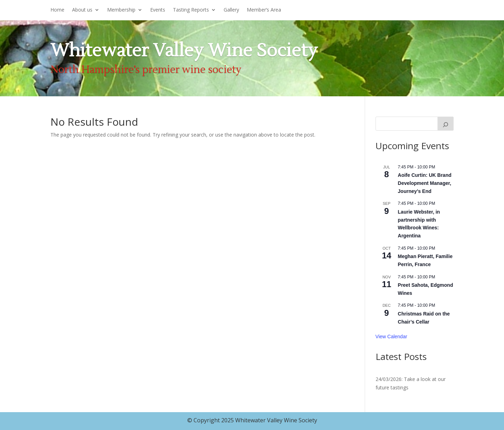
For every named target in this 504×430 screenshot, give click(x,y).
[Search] (446, 124)
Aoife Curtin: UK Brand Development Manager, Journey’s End (425, 183)
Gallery (231, 10)
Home (57, 10)
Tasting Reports (191, 10)
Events (158, 10)
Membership (121, 10)
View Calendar (391, 337)
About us (82, 10)
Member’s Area (264, 10)
